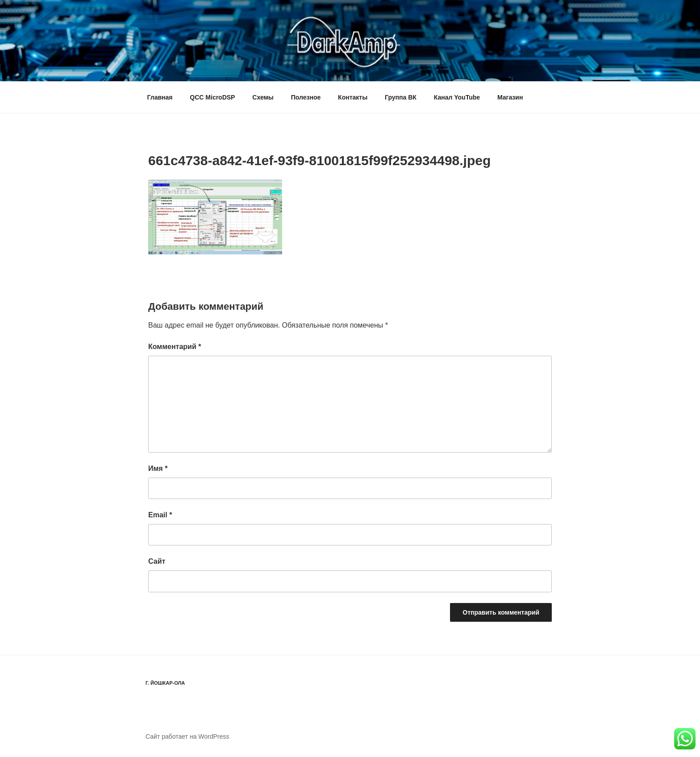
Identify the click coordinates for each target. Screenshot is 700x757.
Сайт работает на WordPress (187, 736)
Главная (160, 97)
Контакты (353, 97)
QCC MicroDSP (212, 97)
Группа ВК (401, 97)
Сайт (157, 561)
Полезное (306, 97)
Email (160, 515)
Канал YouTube (457, 97)
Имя (158, 468)
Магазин (510, 97)
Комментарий (175, 347)
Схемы (263, 97)
